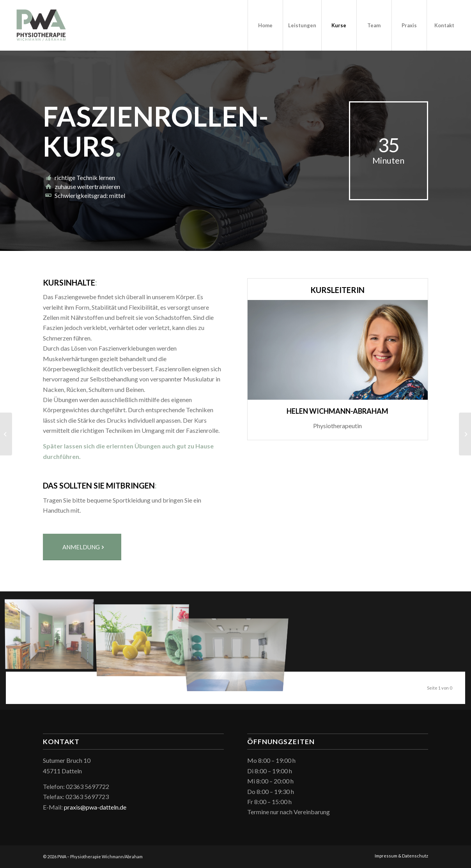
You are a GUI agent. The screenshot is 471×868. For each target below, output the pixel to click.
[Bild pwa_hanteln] (145, 634)
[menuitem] (265, 25)
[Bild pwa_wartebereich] (52, 634)
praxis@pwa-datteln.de (95, 807)
